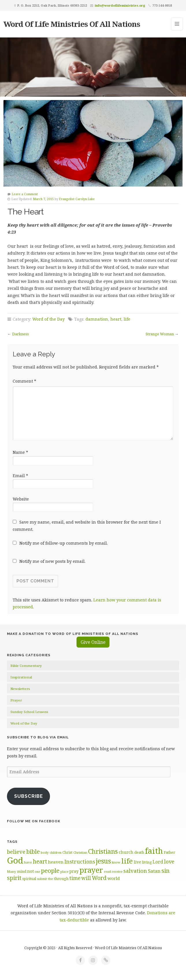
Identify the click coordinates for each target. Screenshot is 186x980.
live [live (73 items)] (137, 862)
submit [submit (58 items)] (42, 879)
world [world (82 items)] (114, 878)
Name (20, 452)
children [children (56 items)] (56, 853)
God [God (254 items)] (15, 860)
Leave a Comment (25, 194)
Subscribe (29, 796)
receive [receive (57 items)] (117, 872)
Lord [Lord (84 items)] (158, 862)
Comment (24, 381)
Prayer (16, 700)
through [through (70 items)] (61, 879)
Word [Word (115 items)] (99, 878)
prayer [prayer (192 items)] (91, 870)
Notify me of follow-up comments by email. (64, 543)
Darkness (21, 334)
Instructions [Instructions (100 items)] (80, 862)
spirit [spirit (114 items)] (14, 878)
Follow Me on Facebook (34, 821)
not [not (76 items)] (30, 871)
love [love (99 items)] (169, 862)
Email (20, 476)
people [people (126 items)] (50, 870)
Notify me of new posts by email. (52, 561)
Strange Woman (160, 334)
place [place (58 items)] (64, 871)
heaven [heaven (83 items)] (56, 862)
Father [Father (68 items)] (169, 852)
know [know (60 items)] (116, 862)
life (127, 319)
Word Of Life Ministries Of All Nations (72, 24)
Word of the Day (49, 319)
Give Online (93, 642)
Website (21, 499)
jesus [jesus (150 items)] (103, 861)
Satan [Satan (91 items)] (154, 871)
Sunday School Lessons (29, 712)
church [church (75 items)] (126, 852)
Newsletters (20, 689)
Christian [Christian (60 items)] (80, 852)
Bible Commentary (26, 666)
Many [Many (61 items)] (12, 871)
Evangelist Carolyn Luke (77, 199)
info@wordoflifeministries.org (120, 5)
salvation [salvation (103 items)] (135, 871)
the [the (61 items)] (51, 879)
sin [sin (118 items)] (165, 871)
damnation (97, 319)
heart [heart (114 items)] (40, 861)
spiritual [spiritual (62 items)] (29, 879)
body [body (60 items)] (45, 852)
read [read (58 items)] (107, 871)
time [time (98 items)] (75, 878)
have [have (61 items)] (28, 862)
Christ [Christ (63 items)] (67, 852)
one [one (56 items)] (37, 872)
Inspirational (21, 677)
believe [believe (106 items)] (16, 852)
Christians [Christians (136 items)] (103, 851)
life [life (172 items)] (127, 861)
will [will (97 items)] (86, 878)
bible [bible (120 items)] (33, 852)
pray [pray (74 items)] (74, 871)
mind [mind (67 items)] (22, 871)
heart (116, 319)
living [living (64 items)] (147, 862)
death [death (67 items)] (139, 852)
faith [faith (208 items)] (154, 851)
